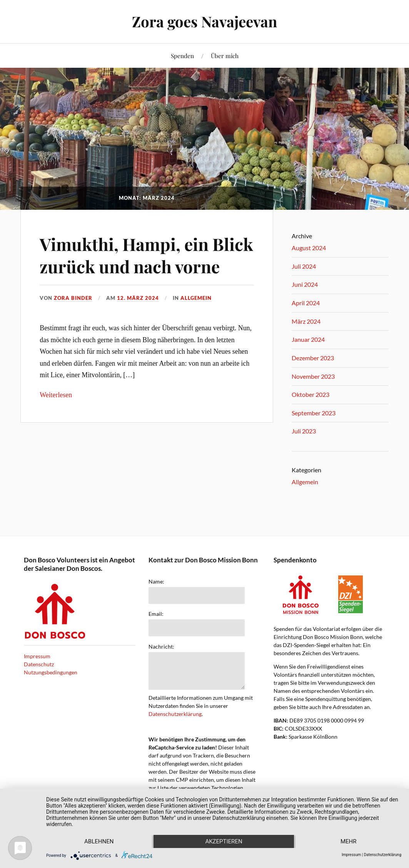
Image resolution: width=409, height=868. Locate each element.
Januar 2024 (308, 339)
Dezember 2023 (313, 358)
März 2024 (306, 321)
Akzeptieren (224, 841)
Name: (156, 582)
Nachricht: (161, 647)
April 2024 (306, 303)
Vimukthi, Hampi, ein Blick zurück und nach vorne (146, 255)
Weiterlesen (56, 395)
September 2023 (314, 413)
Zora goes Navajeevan (204, 21)
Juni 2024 (305, 284)
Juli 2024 (304, 266)
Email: (156, 614)
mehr (349, 841)
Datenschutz (39, 664)
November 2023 (313, 376)
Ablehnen (99, 841)
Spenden (182, 56)
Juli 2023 (304, 431)
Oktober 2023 (311, 394)
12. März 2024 (138, 298)
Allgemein (196, 298)
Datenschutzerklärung (175, 714)
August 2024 (309, 248)
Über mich (225, 56)
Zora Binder (73, 298)
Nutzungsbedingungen (51, 672)
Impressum (37, 656)
